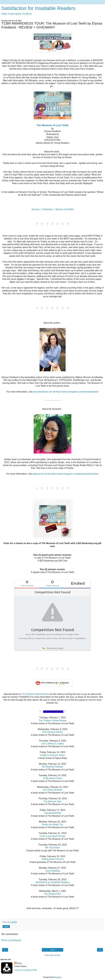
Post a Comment (11, 940)
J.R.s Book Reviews (53, 790)
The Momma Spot (53, 801)
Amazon (36, 209)
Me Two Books (53, 848)
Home (53, 950)
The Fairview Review (53, 732)
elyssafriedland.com (42, 392)
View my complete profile (26, 970)
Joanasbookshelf (53, 813)
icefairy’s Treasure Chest (53, 755)
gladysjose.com (40, 474)
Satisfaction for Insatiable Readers (38, 8)
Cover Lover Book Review (53, 836)
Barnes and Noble (65, 209)
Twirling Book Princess (52, 859)
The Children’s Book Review (53, 720)
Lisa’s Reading (53, 871)
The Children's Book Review (35, 694)
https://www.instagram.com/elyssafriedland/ (77, 392)
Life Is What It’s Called (52, 744)
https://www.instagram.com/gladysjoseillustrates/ (75, 474)
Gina (19, 963)
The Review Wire (53, 894)
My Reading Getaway (52, 767)
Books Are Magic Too (53, 824)
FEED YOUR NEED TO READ (17, 14)
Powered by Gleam (53, 648)
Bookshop (48, 209)
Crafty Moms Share (53, 778)
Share (6, 927)
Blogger (58, 977)
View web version (53, 955)
